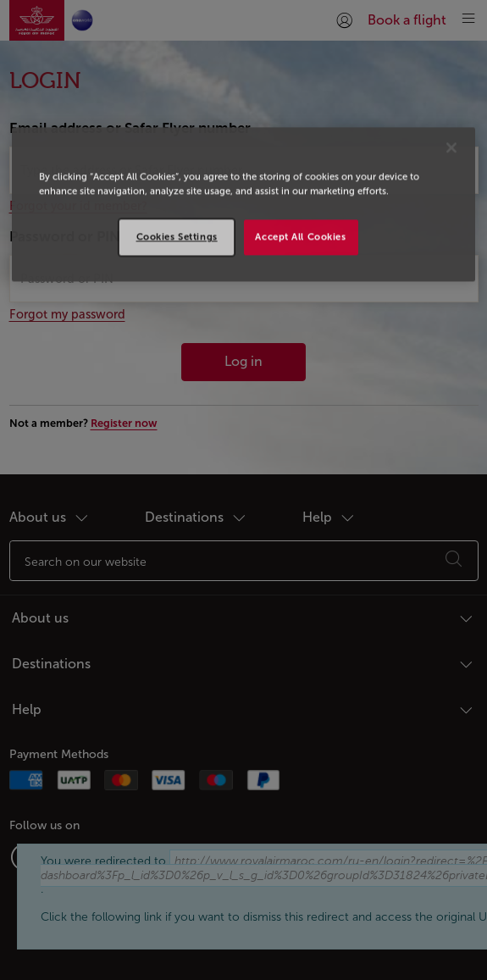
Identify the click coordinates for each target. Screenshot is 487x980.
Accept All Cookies (300, 236)
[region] (243, 204)
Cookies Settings (177, 236)
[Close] (451, 147)
